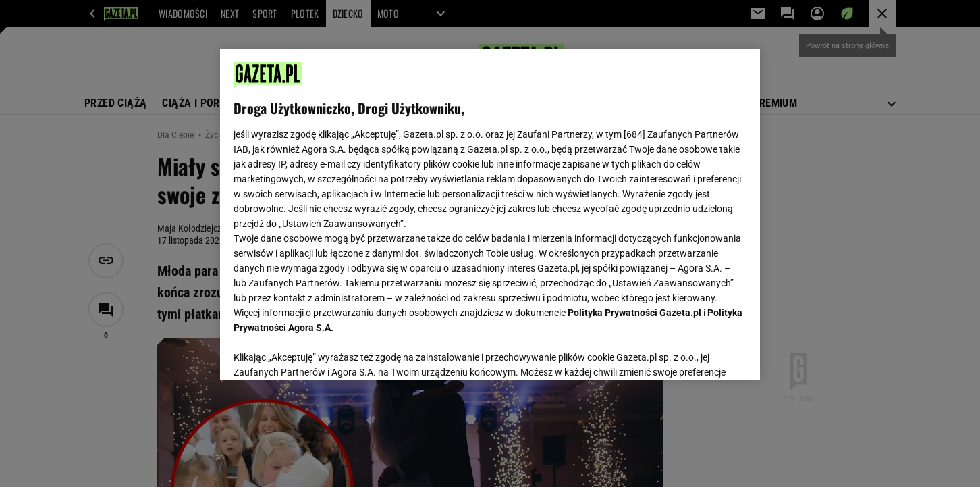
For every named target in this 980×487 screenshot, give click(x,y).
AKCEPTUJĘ (701, 353)
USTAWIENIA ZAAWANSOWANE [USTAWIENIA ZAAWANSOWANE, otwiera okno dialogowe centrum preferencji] (322, 353)
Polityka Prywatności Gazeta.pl (634, 313)
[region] (490, 214)
